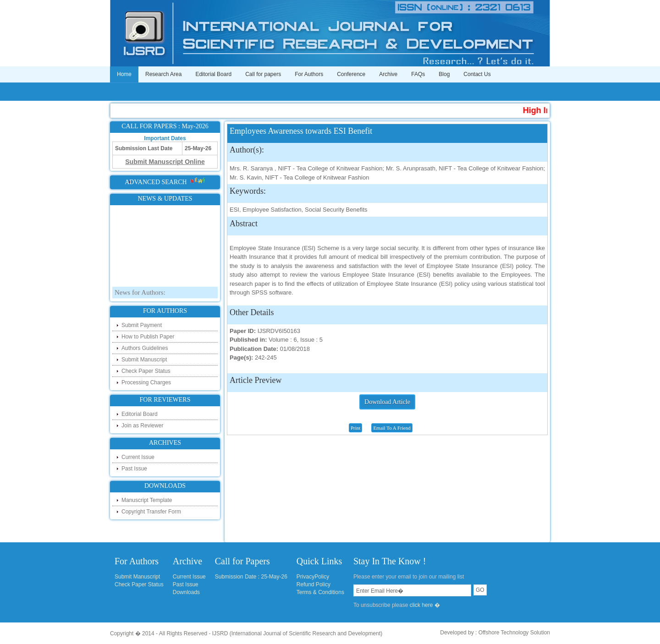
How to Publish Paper (148, 337)
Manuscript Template (147, 500)
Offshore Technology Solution (514, 633)
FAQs (418, 74)
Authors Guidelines (145, 348)
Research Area (163, 74)
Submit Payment (142, 325)
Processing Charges (146, 382)
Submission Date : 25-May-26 (251, 577)
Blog (444, 74)
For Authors (309, 74)
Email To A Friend (392, 428)
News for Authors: (140, 297)
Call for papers (263, 74)
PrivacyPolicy (313, 577)
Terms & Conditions (320, 592)
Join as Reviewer (142, 426)
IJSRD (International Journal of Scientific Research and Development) (297, 633)
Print (355, 428)
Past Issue (134, 469)
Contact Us (477, 74)
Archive (388, 74)
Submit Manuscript (144, 360)
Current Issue (138, 457)
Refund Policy (313, 584)
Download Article (387, 402)
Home (124, 74)
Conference (351, 74)
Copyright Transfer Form (151, 512)
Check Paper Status (146, 371)
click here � (425, 605)
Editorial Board (213, 74)
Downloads (186, 592)
